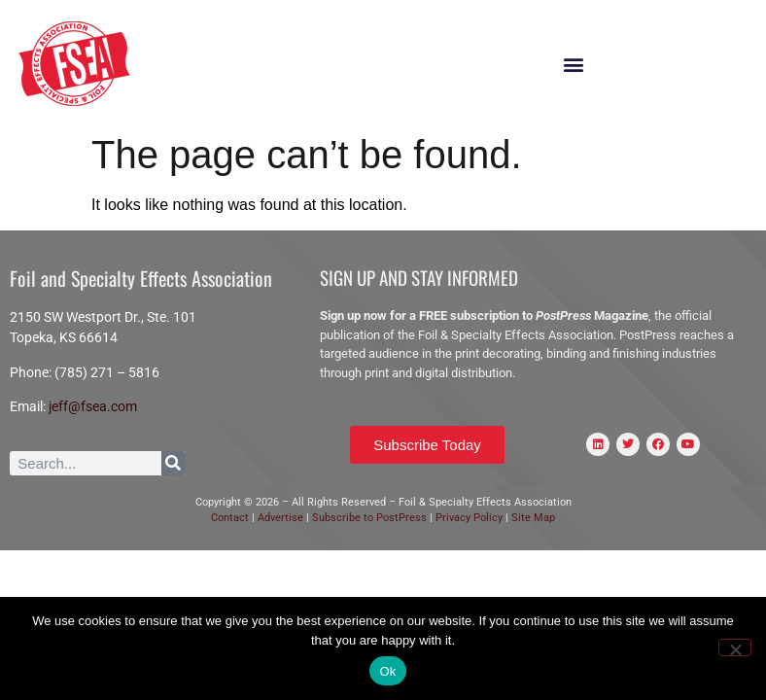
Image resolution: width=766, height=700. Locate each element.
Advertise (279, 518)
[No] (735, 647)
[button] (573, 65)
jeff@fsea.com (93, 406)
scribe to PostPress (380, 518)
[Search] (174, 463)
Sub (321, 518)
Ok (387, 671)
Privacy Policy (470, 518)
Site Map (533, 518)
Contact (230, 518)
